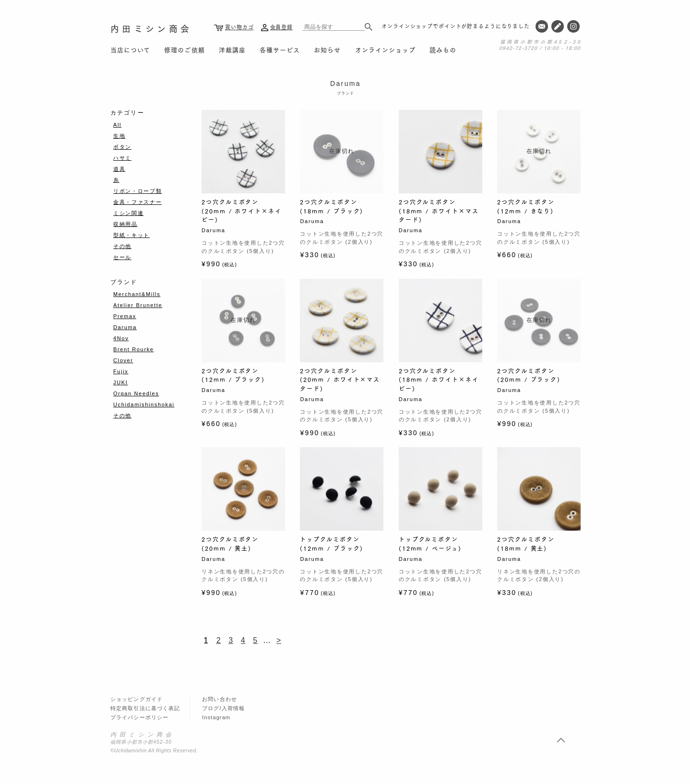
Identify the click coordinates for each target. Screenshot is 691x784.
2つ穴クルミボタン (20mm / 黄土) (230, 544)
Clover (123, 360)
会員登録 (282, 27)
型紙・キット (131, 235)
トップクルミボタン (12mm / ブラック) (332, 544)
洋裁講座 (232, 49)
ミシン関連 (128, 213)
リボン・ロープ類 (137, 191)
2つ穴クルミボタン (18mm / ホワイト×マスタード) (439, 211)
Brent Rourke (134, 349)
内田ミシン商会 (151, 28)
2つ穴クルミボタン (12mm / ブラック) (233, 375)
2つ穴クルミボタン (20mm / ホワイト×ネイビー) (242, 211)
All (117, 125)
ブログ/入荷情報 (223, 708)
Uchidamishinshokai (144, 404)
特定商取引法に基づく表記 (145, 708)
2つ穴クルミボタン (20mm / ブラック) (529, 375)
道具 (119, 169)
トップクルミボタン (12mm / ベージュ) (430, 544)
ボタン (122, 147)
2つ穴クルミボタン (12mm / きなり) (526, 206)
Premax (125, 316)
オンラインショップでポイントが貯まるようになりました (456, 26)
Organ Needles (136, 393)
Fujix (121, 371)
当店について (130, 49)
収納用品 (125, 224)
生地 (119, 136)
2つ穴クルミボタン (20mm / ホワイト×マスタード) (340, 380)
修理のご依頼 (184, 49)
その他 (122, 246)
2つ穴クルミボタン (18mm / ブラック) (332, 206)
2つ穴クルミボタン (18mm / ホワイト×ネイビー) (439, 380)
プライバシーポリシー (139, 717)
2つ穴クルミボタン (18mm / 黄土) (526, 544)
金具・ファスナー (137, 202)
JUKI (120, 382)
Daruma (125, 327)
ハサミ (122, 158)
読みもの (443, 49)
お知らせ (327, 49)
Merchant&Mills (137, 294)
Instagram (216, 717)
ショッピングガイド (137, 699)
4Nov (121, 338)
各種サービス (280, 49)
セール (122, 257)
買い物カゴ (239, 27)
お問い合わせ (220, 699)
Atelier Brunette (138, 305)
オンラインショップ (385, 49)
